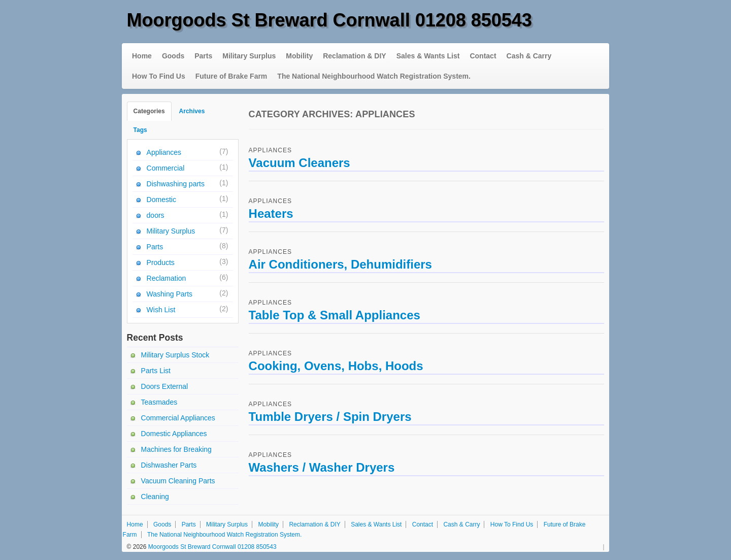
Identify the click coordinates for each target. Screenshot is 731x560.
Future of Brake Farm (231, 76)
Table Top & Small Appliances (335, 315)
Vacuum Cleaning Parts (178, 481)
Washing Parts (170, 294)
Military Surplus (249, 56)
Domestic (161, 200)
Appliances (270, 150)
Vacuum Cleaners (300, 163)
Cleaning (155, 497)
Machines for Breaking (176, 449)
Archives (192, 111)
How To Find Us (159, 76)
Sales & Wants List (428, 56)
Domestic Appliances (174, 434)
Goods (173, 56)
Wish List (161, 310)
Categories (149, 111)
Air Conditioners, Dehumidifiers (340, 264)
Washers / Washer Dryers (322, 467)
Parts (203, 56)
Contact (483, 56)
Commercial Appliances (178, 418)
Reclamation (167, 278)
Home (142, 56)
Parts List (156, 371)
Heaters (271, 213)
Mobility (299, 56)
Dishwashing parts (176, 184)
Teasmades (159, 402)
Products (161, 262)
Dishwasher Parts (169, 465)
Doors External (165, 386)
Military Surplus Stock (175, 355)
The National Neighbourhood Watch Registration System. (374, 76)
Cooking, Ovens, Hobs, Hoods (336, 366)
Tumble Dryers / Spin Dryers (330, 417)
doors (156, 215)
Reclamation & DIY (354, 56)
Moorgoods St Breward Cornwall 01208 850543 (329, 20)
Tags (140, 130)
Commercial (166, 168)
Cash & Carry (529, 56)
